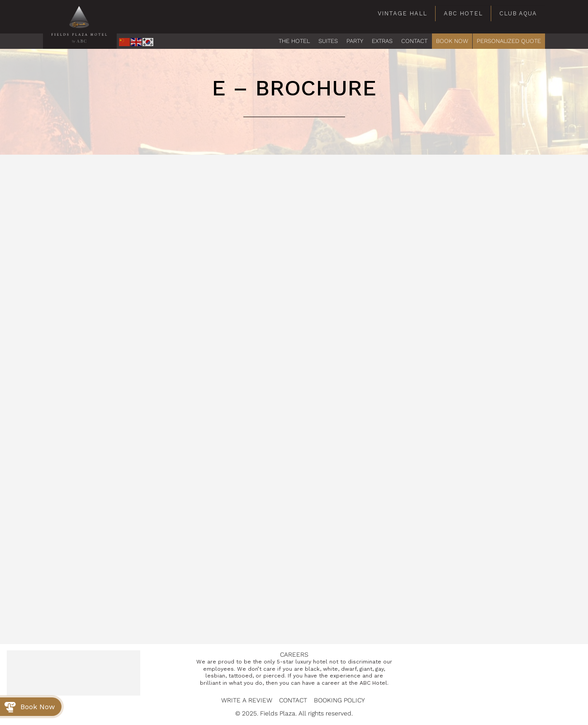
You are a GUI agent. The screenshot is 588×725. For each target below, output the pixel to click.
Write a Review (247, 700)
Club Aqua (518, 13)
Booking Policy (339, 700)
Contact (293, 700)
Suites (328, 41)
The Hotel (294, 41)
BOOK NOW (452, 41)
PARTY (355, 41)
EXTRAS (382, 41)
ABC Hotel (463, 13)
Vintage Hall (402, 13)
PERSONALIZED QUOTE (509, 41)
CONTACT (414, 41)
